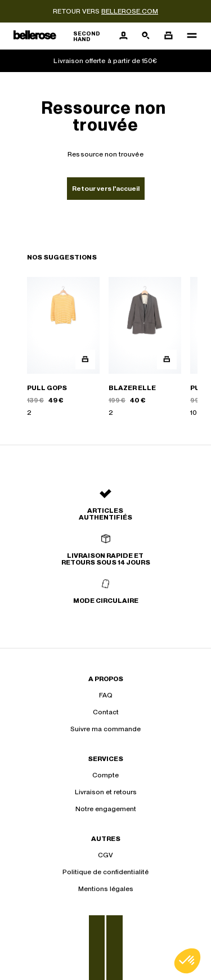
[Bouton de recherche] (146, 36)
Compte (105, 775)
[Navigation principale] (188, 36)
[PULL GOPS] (63, 347)
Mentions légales (106, 889)
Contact (106, 712)
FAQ (106, 695)
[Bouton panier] (168, 36)
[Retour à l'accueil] (63, 36)
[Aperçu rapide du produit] (85, 359)
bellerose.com (130, 11)
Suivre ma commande (105, 729)
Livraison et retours (106, 792)
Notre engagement (106, 809)
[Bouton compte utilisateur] (123, 36)
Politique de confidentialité (105, 872)
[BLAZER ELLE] (145, 347)
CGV (105, 855)
